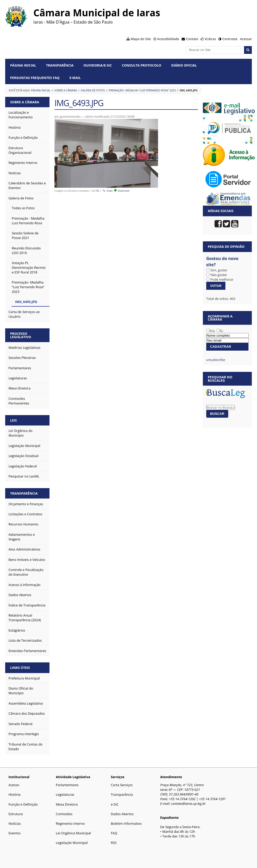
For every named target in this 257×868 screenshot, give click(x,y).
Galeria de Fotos (93, 90)
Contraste (230, 39)
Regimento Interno (70, 823)
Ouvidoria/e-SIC (98, 65)
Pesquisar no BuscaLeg (220, 379)
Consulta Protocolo (141, 65)
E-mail (75, 78)
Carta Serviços (122, 785)
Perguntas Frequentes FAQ (35, 78)
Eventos (15, 833)
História (15, 794)
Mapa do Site (141, 39)
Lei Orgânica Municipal (73, 833)
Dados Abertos (122, 814)
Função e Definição (23, 804)
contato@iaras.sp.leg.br (188, 804)
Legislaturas (65, 794)
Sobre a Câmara (66, 90)
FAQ (114, 833)
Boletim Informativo (126, 823)
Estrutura (16, 814)
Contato (192, 39)
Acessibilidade (168, 39)
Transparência (60, 65)
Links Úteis (20, 668)
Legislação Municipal (72, 843)
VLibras (210, 39)
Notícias (15, 823)
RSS (114, 843)
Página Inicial (23, 65)
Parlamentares (67, 785)
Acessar (246, 39)
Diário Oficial (184, 65)
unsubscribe (216, 360)
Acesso (14, 785)
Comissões (64, 814)
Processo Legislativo (21, 335)
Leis (13, 420)
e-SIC (115, 804)
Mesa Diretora (67, 804)
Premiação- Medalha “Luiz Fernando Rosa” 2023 (142, 90)
